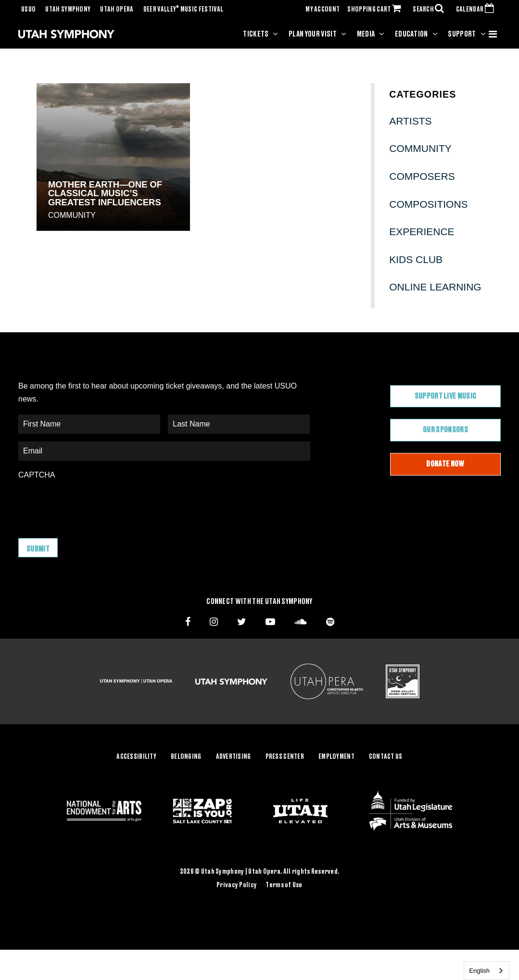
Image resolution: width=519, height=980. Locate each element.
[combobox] (487, 971)
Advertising (234, 757)
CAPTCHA (37, 475)
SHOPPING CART (376, 10)
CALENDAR (477, 10)
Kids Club (416, 259)
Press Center (285, 757)
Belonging (186, 757)
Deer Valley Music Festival (184, 10)
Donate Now (445, 464)
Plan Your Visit (313, 34)
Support (462, 34)
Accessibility (136, 757)
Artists (410, 121)
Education (411, 34)
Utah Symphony (68, 10)
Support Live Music (446, 396)
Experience (422, 232)
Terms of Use (284, 885)
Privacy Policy (237, 885)
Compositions (428, 204)
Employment (336, 757)
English (479, 971)
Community (72, 215)
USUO (28, 10)
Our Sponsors (445, 430)
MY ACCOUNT (323, 10)
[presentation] (91, 504)
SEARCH (430, 10)
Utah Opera (117, 10)
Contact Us (386, 757)
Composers (422, 176)
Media (366, 34)
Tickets (256, 34)
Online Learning (435, 287)
